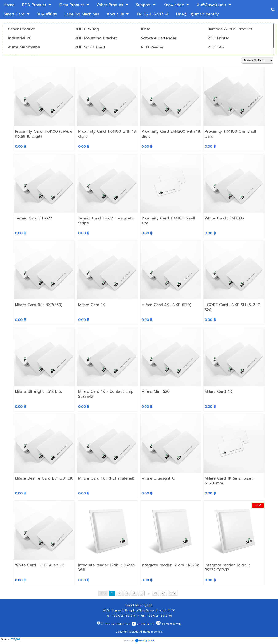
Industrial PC (20, 38)
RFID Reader (152, 47)
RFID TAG (216, 47)
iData (146, 29)
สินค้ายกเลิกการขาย (24, 47)
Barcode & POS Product (230, 29)
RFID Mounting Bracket (96, 38)
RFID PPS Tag (87, 29)
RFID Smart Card (90, 47)
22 (163, 593)
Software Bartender (159, 38)
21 (156, 593)
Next (173, 593)
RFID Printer (218, 38)
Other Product (21, 29)
